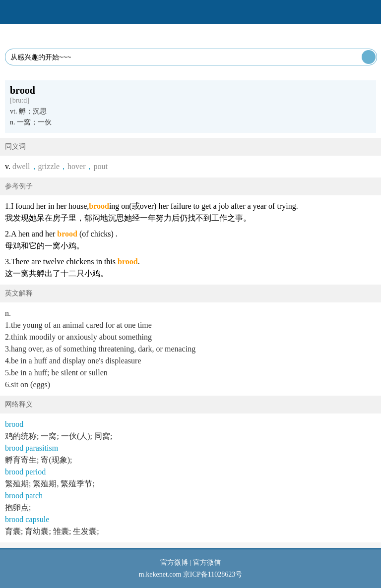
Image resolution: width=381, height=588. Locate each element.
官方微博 (174, 562)
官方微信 (207, 562)
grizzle (49, 166)
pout (100, 166)
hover (76, 166)
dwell (21, 166)
